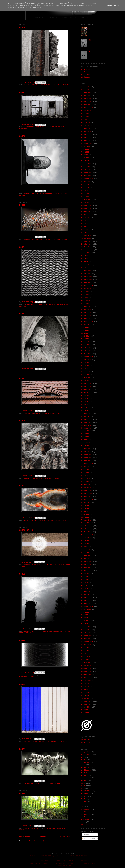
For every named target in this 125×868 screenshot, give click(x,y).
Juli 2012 (85, 577)
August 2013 (86, 538)
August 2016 (86, 431)
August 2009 (86, 680)
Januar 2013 (86, 559)
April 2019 (85, 336)
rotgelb (84, 804)
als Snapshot (86, 77)
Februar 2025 (86, 128)
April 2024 (85, 158)
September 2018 (87, 357)
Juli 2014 (85, 505)
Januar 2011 (86, 630)
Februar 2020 (86, 306)
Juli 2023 (85, 185)
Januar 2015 (86, 487)
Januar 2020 (86, 309)
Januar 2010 (86, 666)
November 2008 (87, 704)
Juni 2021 (85, 259)
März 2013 (85, 553)
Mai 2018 (84, 369)
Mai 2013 (84, 547)
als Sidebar (86, 74)
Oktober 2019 (86, 318)
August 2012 (86, 574)
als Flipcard (86, 69)
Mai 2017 (84, 404)
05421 (22, 749)
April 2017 (85, 407)
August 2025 (86, 111)
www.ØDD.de (85, 740)
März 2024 (85, 161)
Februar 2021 (86, 271)
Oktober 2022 (86, 211)
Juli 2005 (85, 713)
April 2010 (85, 657)
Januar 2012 (86, 594)
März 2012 (85, 588)
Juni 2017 (85, 401)
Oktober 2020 (86, 283)
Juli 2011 (85, 612)
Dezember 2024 (87, 134)
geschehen (85, 768)
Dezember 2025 (87, 99)
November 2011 (87, 600)
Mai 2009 (84, 689)
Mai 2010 (84, 654)
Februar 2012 (86, 591)
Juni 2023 (85, 188)
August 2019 (86, 324)
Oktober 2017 (86, 390)
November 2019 (87, 315)
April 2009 (85, 692)
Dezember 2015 (87, 455)
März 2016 (85, 446)
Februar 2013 (86, 556)
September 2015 (87, 464)
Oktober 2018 (86, 354)
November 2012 (87, 565)
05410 (22, 794)
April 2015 (85, 479)
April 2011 (85, 621)
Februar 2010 (86, 663)
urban (58, 413)
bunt (25, 413)
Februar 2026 (86, 93)
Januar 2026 (86, 96)
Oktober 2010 (86, 639)
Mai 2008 (84, 710)
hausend (38, 127)
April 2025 (85, 122)
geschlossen (29, 127)
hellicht (44, 85)
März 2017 (85, 410)
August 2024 (86, 146)
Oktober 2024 (86, 140)
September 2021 (87, 250)
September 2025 (87, 108)
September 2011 (87, 606)
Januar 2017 (86, 416)
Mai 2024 (84, 155)
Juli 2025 (85, 114)
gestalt (31, 371)
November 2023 (87, 173)
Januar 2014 (86, 523)
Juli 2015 (85, 470)
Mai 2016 (84, 440)
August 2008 (86, 707)
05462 (22, 205)
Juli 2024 (85, 149)
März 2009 (85, 695)
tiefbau (22, 830)
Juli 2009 (85, 683)
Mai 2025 (84, 119)
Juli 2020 (85, 292)
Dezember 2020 (87, 277)
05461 (22, 247)
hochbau (34, 304)
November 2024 (87, 137)
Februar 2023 (86, 200)
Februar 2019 (86, 342)
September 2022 (87, 214)
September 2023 (87, 179)
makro (51, 127)
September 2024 (87, 143)
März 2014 (85, 517)
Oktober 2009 (86, 674)
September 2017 (87, 393)
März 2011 (85, 624)
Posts (85, 835)
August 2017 (86, 395)
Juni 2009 (85, 686)
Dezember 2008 (87, 701)
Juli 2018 (85, 363)
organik (64, 240)
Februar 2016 (86, 449)
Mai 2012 (84, 582)
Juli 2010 (85, 648)
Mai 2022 (84, 226)
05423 (22, 684)
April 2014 (85, 514)
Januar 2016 (86, 452)
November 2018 (87, 351)
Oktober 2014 (86, 496)
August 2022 (86, 217)
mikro (50, 85)
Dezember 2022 (87, 206)
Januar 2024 (86, 167)
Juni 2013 (85, 544)
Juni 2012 (85, 579)
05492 (22, 93)
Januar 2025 (86, 131)
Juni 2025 (85, 116)
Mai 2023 (84, 191)
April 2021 (85, 265)
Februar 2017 (86, 413)
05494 (22, 28)
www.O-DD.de (86, 742)
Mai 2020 (84, 298)
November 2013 (87, 529)
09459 (89, 40)
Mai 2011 (84, 618)
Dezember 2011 (87, 597)
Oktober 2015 (86, 461)
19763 (89, 52)
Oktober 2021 (86, 247)
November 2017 (87, 387)
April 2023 (85, 194)
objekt (66, 194)
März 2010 (85, 660)
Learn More (108, 5)
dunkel (84, 760)
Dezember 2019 (87, 312)
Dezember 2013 (87, 526)
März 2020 (85, 303)
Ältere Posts (65, 837)
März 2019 (85, 339)
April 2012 (85, 585)
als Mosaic (85, 72)
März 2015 (85, 482)
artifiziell (28, 85)
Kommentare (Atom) (36, 841)
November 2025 (87, 102)
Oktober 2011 (86, 603)
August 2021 (86, 253)
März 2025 (85, 125)
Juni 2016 (85, 437)
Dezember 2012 (87, 562)
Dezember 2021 (87, 241)
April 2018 (85, 372)
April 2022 (85, 229)
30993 (89, 28)
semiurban (65, 85)
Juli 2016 (85, 434)
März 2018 (85, 375)
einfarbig (36, 85)
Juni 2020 (85, 295)
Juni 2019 (85, 330)
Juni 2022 (85, 223)
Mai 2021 (84, 262)
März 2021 (85, 268)
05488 (22, 136)
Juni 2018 (85, 366)
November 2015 (87, 458)
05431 (22, 574)
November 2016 (87, 422)
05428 (22, 640)
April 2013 (85, 550)
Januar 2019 (86, 345)
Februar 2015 (86, 485)
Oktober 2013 (86, 532)
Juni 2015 (85, 473)
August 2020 (86, 289)
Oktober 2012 (86, 568)
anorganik (28, 194)
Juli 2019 (85, 327)
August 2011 (86, 609)
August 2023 (86, 182)
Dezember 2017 (87, 384)
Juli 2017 (85, 398)
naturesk (57, 85)
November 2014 (87, 493)
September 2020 (87, 286)
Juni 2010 (85, 651)
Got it (117, 5)
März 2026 (85, 90)
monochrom (59, 127)
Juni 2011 (85, 615)
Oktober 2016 (86, 425)
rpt (82, 807)
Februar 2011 (86, 627)
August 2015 (86, 467)
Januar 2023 (86, 203)
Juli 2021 (85, 256)
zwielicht (85, 825)
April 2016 (85, 443)
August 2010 (86, 645)
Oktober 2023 (86, 176)
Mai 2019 (84, 333)
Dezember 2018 (87, 348)
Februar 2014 (86, 520)
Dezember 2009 (87, 669)
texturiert (23, 306)
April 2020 (85, 301)
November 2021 (87, 244)
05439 (22, 421)
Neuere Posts (25, 837)
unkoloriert (86, 820)
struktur (84, 812)
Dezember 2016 (87, 419)
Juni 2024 (85, 152)
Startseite (45, 837)
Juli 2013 (85, 541)
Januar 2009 (86, 698)
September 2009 (87, 677)
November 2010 (87, 636)
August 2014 (86, 502)
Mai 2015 (84, 476)
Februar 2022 (86, 235)
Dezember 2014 (87, 490)
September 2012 (87, 571)
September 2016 (87, 428)
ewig (25, 371)
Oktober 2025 (86, 105)
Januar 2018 (86, 381)
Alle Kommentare (90, 839)
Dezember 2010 (87, 633)
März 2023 (85, 197)
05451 (22, 379)
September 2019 (87, 321)
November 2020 (87, 280)
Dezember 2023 (87, 170)
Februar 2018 (86, 378)
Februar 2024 (86, 164)
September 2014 (87, 499)
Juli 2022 (85, 220)
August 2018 (86, 360)
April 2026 (85, 87)
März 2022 (85, 232)
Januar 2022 (86, 238)
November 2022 (87, 208)
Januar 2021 (86, 274)
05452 (22, 314)
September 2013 (87, 535)
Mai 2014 (84, 511)
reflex (56, 304)
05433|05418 (26, 530)
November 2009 (87, 671)
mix (51, 565)
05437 (22, 486)
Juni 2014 (85, 508)
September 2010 (87, 642)
